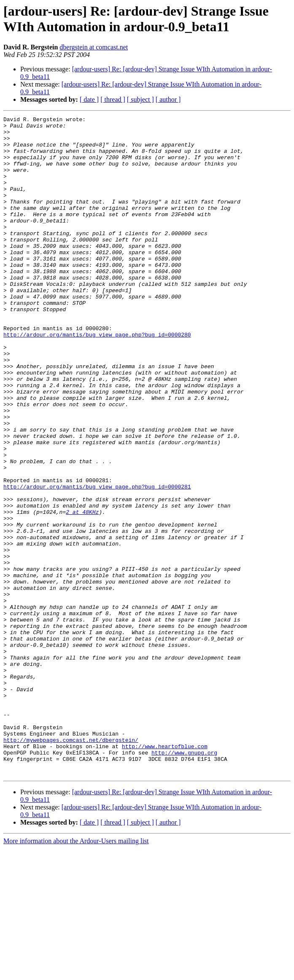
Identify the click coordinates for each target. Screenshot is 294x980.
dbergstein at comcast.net (94, 47)
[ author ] (168, 99)
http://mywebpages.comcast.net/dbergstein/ (71, 865)
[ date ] (89, 99)
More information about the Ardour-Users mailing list (76, 973)
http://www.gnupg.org (184, 880)
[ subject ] (140, 99)
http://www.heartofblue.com (165, 873)
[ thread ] (113, 99)
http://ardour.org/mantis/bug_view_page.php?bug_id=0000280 (97, 379)
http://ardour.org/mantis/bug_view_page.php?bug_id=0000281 (97, 561)
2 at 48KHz (82, 592)
